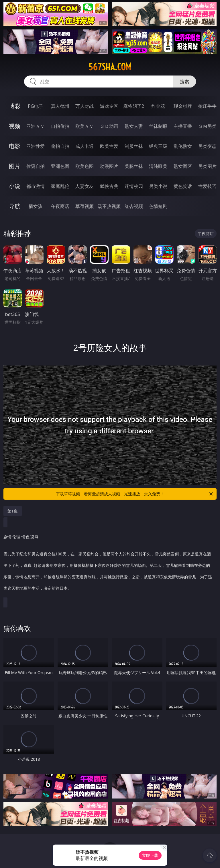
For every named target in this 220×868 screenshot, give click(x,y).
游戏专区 (109, 106)
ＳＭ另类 (207, 126)
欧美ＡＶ (85, 126)
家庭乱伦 (60, 186)
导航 (15, 206)
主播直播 (183, 126)
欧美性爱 (109, 146)
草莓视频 (85, 206)
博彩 (15, 106)
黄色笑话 (183, 186)
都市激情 (36, 186)
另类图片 (207, 166)
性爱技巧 (207, 186)
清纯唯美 (158, 166)
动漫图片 (109, 166)
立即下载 (150, 855)
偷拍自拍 (60, 146)
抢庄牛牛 (207, 106)
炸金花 (158, 106)
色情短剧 (158, 206)
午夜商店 (60, 206)
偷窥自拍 (36, 166)
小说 (15, 186)
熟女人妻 (134, 126)
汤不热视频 (109, 206)
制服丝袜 (134, 146)
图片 (15, 166)
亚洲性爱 (36, 146)
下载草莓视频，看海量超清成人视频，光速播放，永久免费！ (135, 494)
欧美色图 (85, 166)
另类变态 (207, 146)
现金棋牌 (183, 106)
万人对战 (85, 106)
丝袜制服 (158, 126)
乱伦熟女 (183, 146)
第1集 (13, 511)
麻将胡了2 (134, 106)
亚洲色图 (60, 166)
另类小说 (158, 186)
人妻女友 (85, 186)
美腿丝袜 (134, 166)
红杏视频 (134, 206)
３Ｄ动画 (109, 126)
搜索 (184, 82)
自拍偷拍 (60, 126)
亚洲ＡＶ (36, 126)
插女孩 (36, 206)
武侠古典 (109, 186)
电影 (15, 146)
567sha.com (110, 67)
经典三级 (158, 146)
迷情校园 (134, 186)
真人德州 (60, 106)
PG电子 (35, 106)
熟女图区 (183, 166)
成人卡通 (85, 146)
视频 (15, 126)
